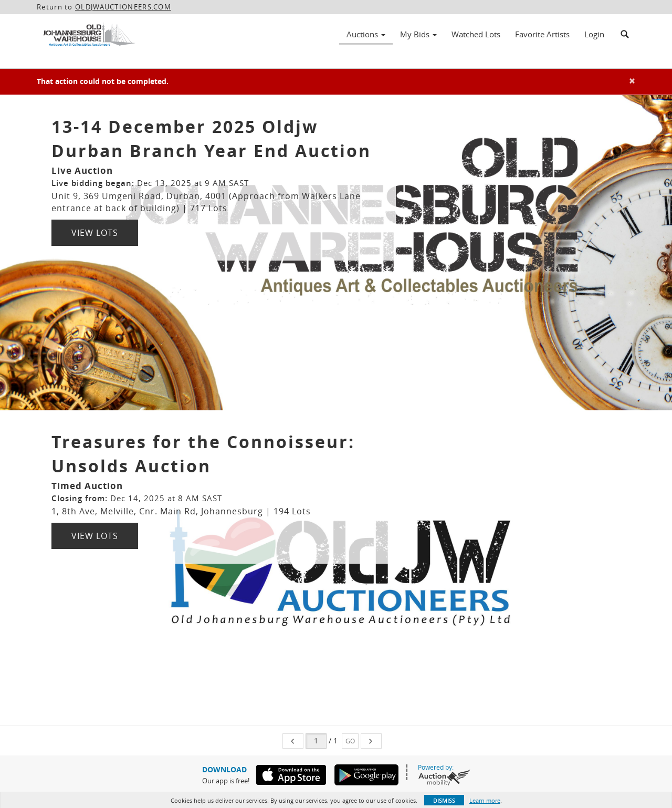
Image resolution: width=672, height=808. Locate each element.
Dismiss (444, 800)
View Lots (95, 233)
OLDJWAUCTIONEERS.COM (123, 7)
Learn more (485, 800)
